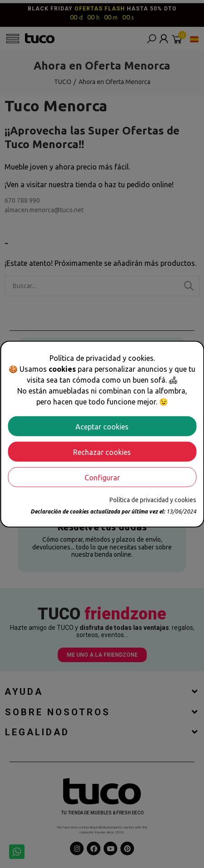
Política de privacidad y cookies (153, 499)
